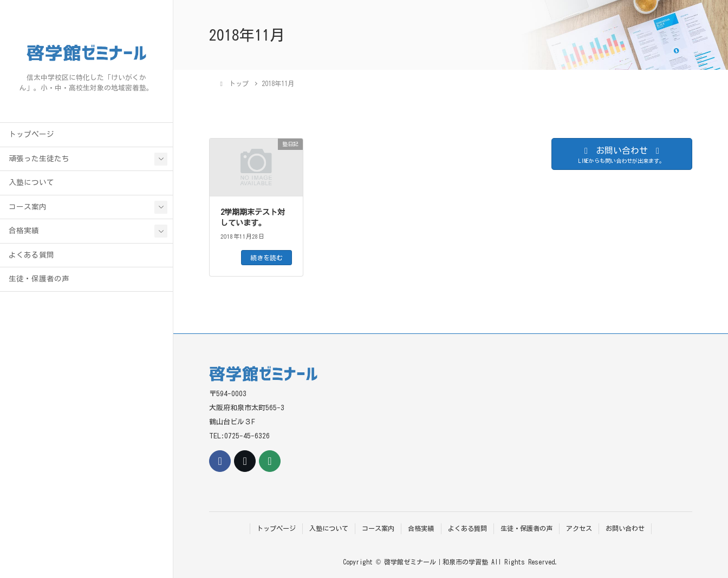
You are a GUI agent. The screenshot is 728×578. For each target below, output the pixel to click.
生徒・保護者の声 (39, 279)
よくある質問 (31, 255)
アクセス (579, 528)
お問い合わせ (625, 528)
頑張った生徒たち (39, 159)
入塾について (31, 182)
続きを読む (266, 258)
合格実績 (24, 231)
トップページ (31, 134)
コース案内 (28, 207)
